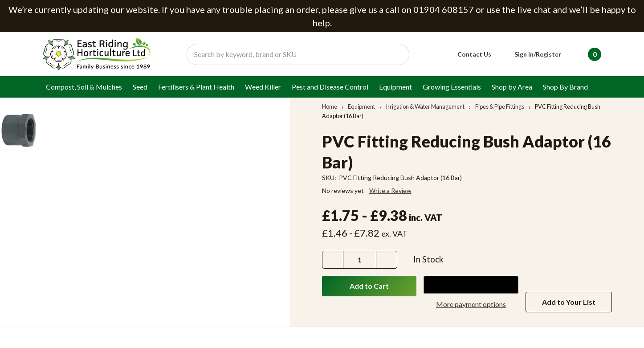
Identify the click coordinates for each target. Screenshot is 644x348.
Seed (140, 87)
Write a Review (390, 190)
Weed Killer (263, 87)
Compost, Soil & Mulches (84, 87)
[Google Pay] (471, 285)
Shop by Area (512, 87)
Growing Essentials (452, 87)
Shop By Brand (565, 87)
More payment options (471, 304)
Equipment (395, 87)
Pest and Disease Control (330, 87)
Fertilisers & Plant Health (196, 87)
